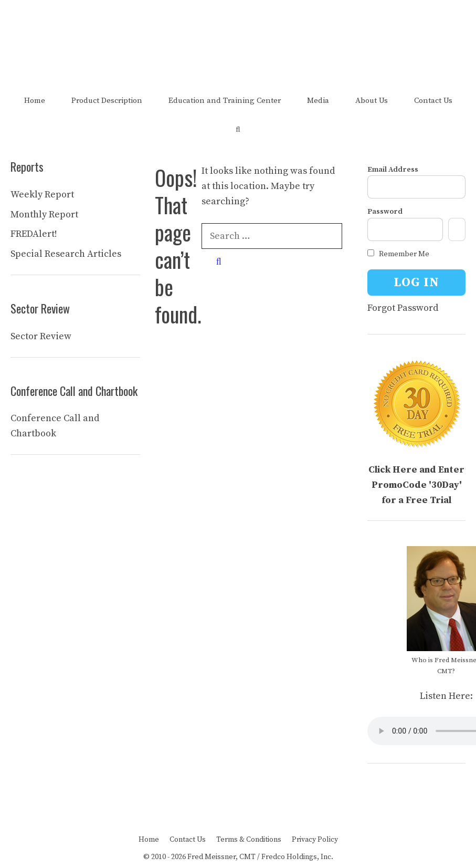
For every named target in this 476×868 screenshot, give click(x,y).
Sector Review (41, 336)
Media (318, 101)
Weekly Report (42, 195)
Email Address (393, 170)
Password (385, 212)
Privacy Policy (315, 840)
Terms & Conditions (249, 840)
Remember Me (398, 254)
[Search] (219, 262)
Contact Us (433, 101)
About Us (372, 101)
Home (35, 101)
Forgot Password (403, 308)
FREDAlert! (34, 234)
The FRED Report (238, 30)
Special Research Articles (66, 254)
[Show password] (457, 229)
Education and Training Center (225, 101)
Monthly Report (44, 215)
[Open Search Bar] (238, 129)
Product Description (107, 101)
